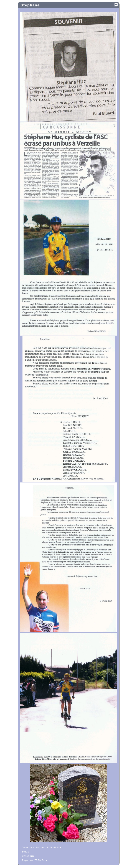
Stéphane (31, 5)
